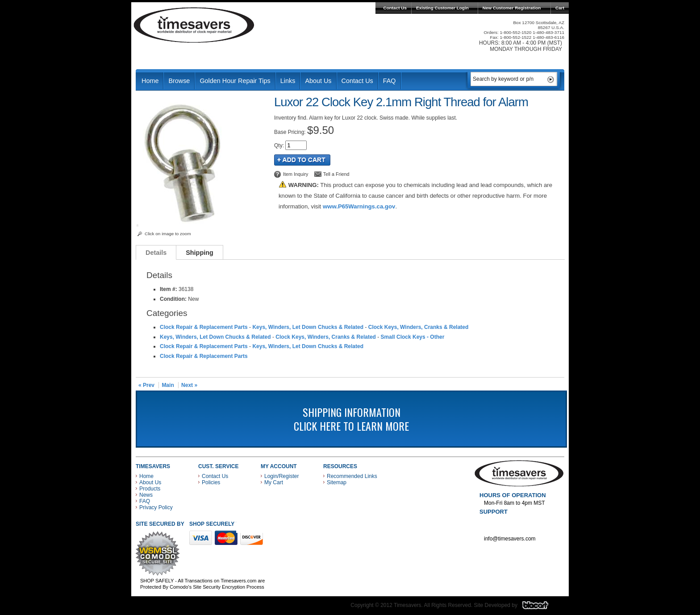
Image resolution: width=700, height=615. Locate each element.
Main (168, 385)
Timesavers (194, 25)
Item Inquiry (296, 174)
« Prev (146, 385)
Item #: (169, 289)
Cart (560, 8)
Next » (189, 385)
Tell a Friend (336, 174)
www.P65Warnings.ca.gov (359, 206)
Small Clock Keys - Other (413, 337)
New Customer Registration (512, 8)
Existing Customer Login (442, 8)
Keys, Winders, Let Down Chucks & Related (308, 327)
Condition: (173, 299)
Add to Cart (302, 160)
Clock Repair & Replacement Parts (204, 327)
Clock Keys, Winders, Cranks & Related (419, 327)
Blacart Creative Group (541, 607)
